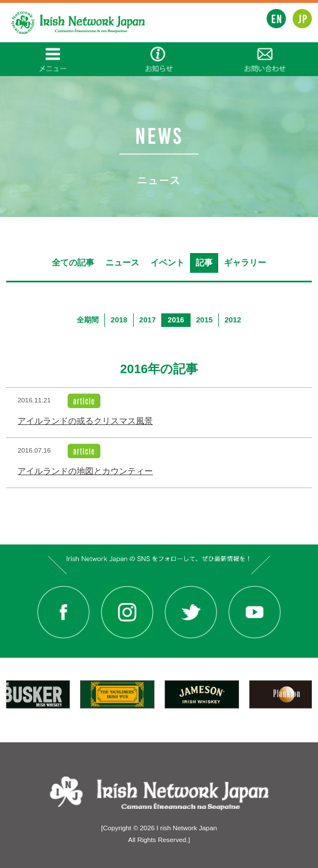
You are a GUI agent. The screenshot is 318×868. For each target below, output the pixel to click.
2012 (233, 320)
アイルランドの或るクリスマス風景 (85, 421)
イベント (167, 263)
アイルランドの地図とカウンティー (85, 471)
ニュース (122, 263)
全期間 (88, 320)
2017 (147, 320)
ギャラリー (245, 263)
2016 (176, 320)
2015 (204, 320)
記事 (204, 263)
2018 (119, 320)
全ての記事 (73, 263)
